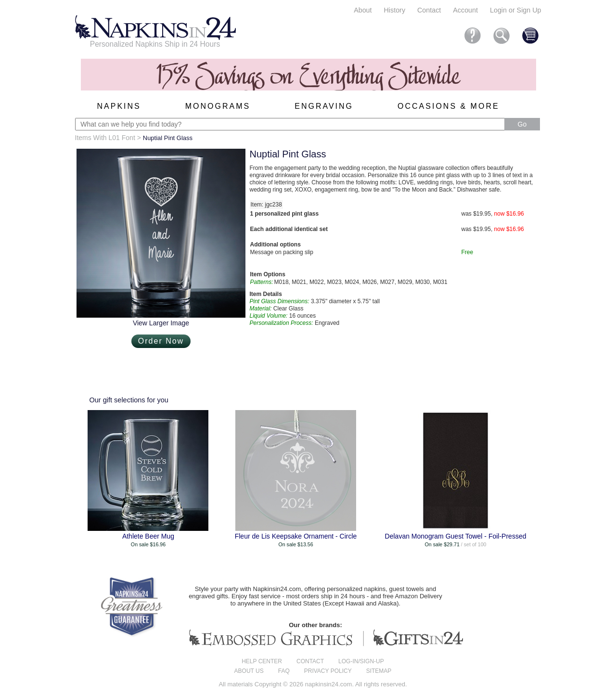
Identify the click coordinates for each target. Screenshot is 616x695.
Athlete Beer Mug (148, 536)
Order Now (161, 341)
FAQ (284, 671)
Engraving (324, 106)
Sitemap (379, 671)
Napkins (119, 106)
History (395, 10)
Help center (262, 661)
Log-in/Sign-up (361, 661)
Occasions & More (449, 106)
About (363, 10)
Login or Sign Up (516, 10)
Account (465, 10)
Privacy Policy (328, 671)
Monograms (218, 106)
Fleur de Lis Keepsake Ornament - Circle (296, 536)
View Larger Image (161, 323)
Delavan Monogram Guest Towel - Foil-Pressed (456, 536)
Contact (429, 10)
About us (249, 671)
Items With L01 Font (105, 138)
